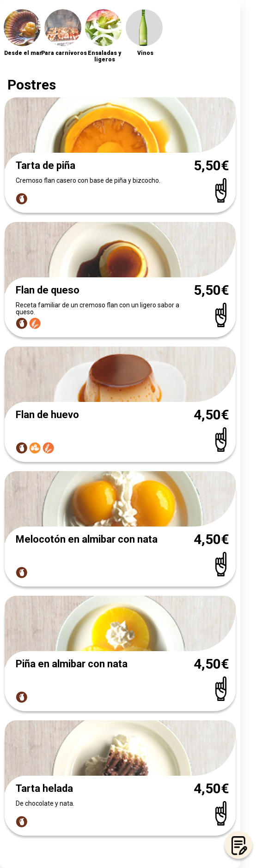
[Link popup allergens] (22, 198)
